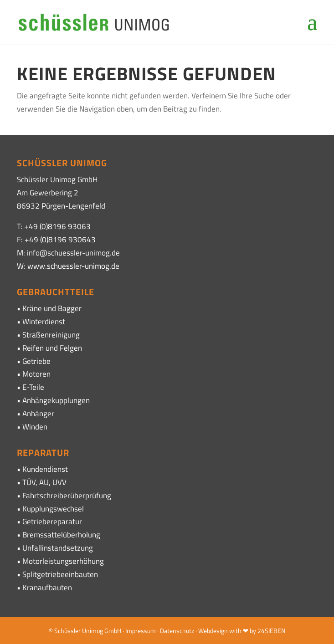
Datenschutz (177, 631)
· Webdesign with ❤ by (226, 631)
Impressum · (143, 631)
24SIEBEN (271, 631)
